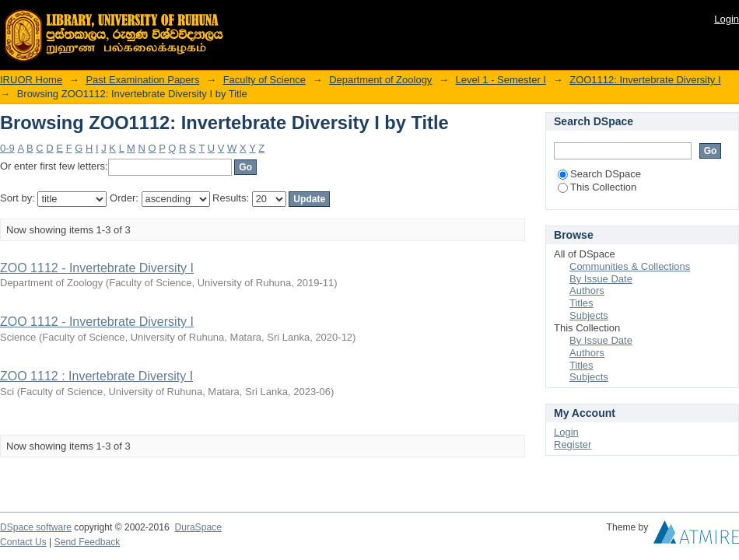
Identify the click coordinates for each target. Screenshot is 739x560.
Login (727, 19)
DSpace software (36, 527)
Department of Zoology (380, 80)
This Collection (597, 187)
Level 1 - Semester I (501, 80)
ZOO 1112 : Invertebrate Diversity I (96, 376)
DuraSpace (198, 527)
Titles (581, 303)
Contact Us (23, 542)
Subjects (589, 315)
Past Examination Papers (142, 80)
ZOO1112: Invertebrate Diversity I (645, 80)
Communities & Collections (630, 266)
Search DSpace (599, 174)
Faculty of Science (264, 80)
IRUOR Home (31, 80)
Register (573, 444)
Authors (587, 290)
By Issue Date (601, 279)
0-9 (7, 148)
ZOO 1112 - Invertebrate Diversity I (97, 268)
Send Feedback (88, 542)
